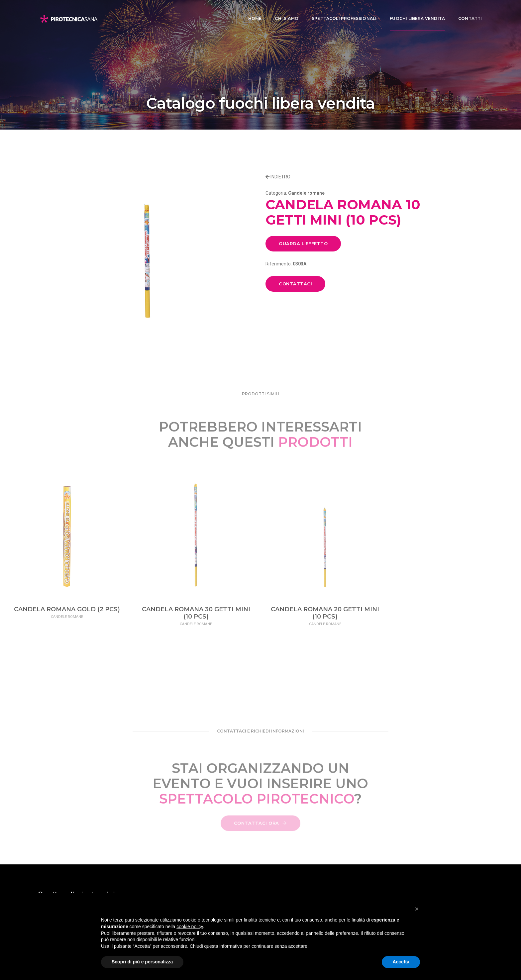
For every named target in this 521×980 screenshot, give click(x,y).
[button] (417, 909)
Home (251, 12)
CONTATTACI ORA (260, 828)
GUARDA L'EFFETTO (303, 244)
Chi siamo (283, 12)
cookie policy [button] (190, 927)
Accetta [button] (401, 962)
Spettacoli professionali (340, 12)
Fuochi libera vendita (414, 12)
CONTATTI (466, 12)
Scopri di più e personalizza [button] (142, 962)
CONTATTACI (295, 284)
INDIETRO (278, 177)
